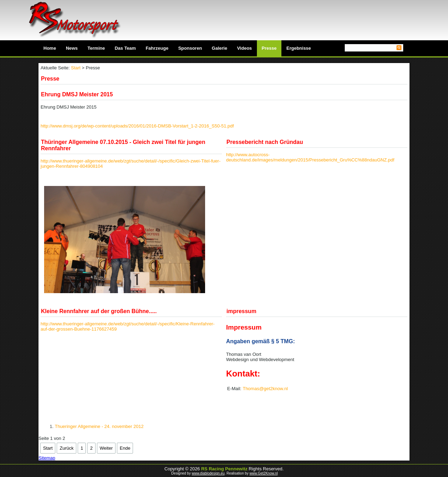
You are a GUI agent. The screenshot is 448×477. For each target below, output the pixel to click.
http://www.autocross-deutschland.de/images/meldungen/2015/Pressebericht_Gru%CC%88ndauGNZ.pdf (310, 157)
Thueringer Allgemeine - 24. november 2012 (99, 426)
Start (76, 68)
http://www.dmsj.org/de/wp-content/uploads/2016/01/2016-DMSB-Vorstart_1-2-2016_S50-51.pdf (137, 126)
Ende (125, 448)
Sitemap (47, 458)
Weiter (106, 448)
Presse (269, 48)
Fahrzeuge (157, 48)
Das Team (125, 48)
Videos (244, 48)
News (72, 48)
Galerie (219, 48)
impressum (241, 311)
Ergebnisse (299, 48)
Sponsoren (190, 48)
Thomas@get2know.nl (265, 389)
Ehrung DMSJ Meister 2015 (77, 94)
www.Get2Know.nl (264, 473)
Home (50, 48)
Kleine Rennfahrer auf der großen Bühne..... (99, 311)
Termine (96, 48)
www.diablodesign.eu (208, 473)
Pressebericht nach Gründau (265, 142)
